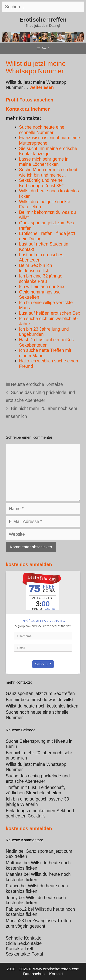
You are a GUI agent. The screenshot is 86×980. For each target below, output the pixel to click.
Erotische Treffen (43, 20)
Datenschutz (34, 974)
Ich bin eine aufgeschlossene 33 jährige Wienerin (37, 802)
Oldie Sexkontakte (24, 943)
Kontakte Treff (20, 949)
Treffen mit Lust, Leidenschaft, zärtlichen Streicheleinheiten (35, 790)
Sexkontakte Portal (24, 954)
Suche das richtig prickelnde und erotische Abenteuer (38, 779)
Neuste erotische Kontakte (37, 384)
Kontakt (56, 974)
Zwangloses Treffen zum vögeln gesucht (38, 923)
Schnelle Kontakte (24, 938)
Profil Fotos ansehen (30, 100)
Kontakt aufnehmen (28, 109)
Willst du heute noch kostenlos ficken (37, 889)
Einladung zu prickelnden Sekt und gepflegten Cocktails (40, 813)
